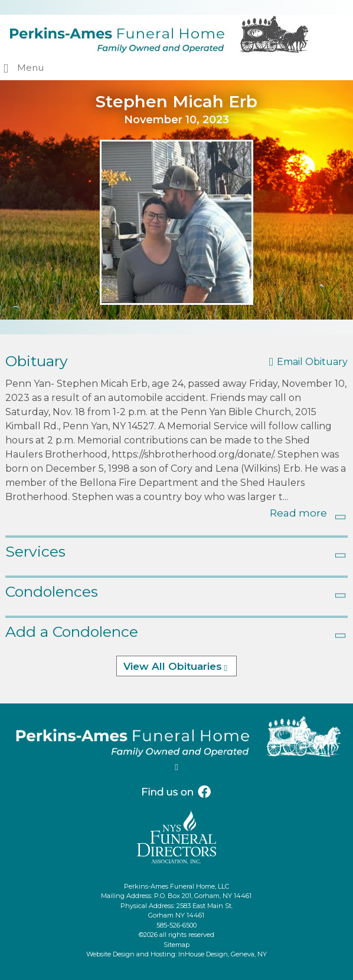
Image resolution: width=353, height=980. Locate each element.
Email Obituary (312, 362)
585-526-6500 (177, 925)
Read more (298, 513)
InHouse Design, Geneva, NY (223, 954)
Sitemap (177, 945)
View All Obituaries (173, 666)
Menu (30, 68)
